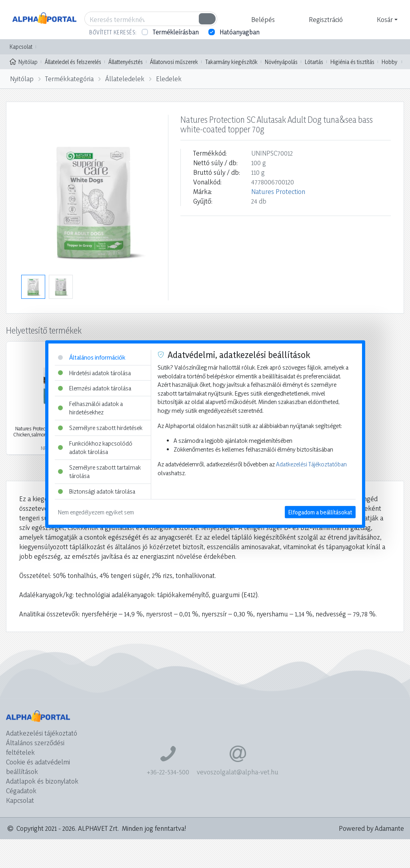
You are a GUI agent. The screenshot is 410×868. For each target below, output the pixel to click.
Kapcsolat (21, 47)
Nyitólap (24, 61)
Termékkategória (69, 79)
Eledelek (169, 79)
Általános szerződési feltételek (35, 747)
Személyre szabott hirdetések (100, 428)
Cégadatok (21, 791)
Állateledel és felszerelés (73, 62)
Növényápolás (281, 62)
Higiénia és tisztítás (352, 62)
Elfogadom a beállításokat (320, 512)
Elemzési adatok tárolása (95, 388)
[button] (262, 20)
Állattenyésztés (126, 62)
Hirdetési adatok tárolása (94, 373)
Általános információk (92, 357)
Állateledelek (125, 79)
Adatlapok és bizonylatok (42, 781)
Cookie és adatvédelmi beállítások (38, 767)
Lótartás (314, 62)
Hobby (389, 62)
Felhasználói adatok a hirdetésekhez (90, 408)
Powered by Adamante (371, 828)
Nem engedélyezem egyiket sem (96, 512)
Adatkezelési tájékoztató (42, 733)
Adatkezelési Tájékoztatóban (311, 464)
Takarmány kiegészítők (231, 62)
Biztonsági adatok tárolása (97, 491)
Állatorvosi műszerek (174, 62)
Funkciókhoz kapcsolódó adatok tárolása (95, 447)
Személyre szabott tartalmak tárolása (99, 472)
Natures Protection (278, 191)
